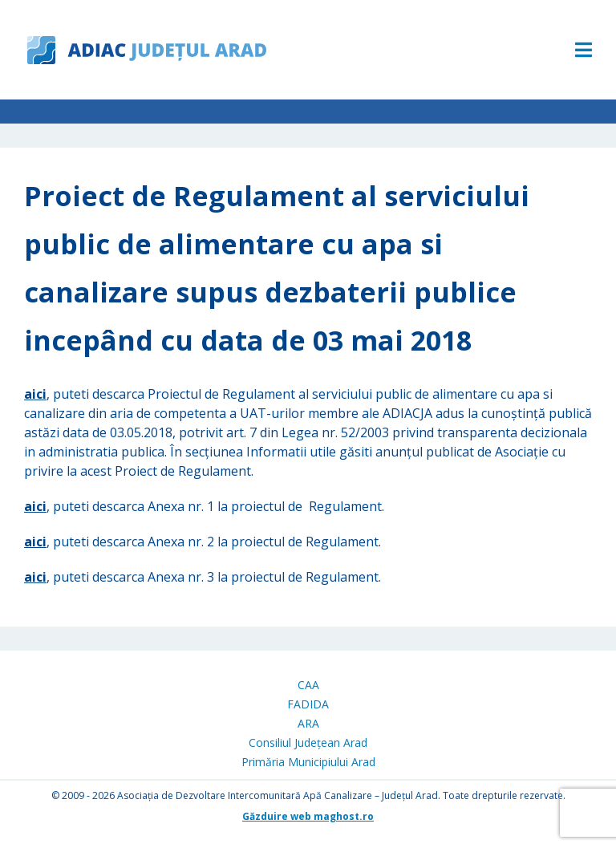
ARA (308, 723)
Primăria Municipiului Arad (308, 762)
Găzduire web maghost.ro (308, 816)
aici (35, 394)
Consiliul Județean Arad (308, 743)
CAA (308, 685)
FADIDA (308, 704)
